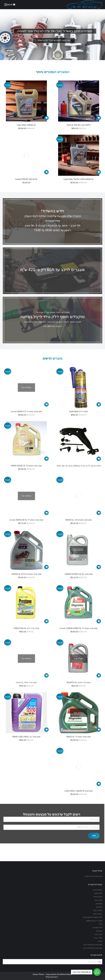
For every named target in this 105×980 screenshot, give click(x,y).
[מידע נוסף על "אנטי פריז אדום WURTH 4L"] (99, 675)
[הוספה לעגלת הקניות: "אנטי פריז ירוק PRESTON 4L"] (46, 621)
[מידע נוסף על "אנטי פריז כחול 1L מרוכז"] (46, 675)
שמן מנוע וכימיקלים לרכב (93, 948)
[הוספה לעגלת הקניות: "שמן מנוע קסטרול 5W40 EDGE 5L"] (46, 459)
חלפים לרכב (98, 890)
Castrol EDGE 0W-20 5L (26, 179)
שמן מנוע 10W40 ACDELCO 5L (79, 574)
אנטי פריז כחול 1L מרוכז (26, 682)
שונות (100, 941)
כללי (101, 924)
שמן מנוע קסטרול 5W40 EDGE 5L (26, 466)
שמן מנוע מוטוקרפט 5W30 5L (79, 520)
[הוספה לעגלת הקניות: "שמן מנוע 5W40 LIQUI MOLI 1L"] (46, 730)
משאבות (99, 904)
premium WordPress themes (61, 974)
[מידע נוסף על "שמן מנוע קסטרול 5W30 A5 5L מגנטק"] (46, 513)
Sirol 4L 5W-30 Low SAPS (79, 125)
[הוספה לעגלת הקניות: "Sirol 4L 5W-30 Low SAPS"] (99, 118)
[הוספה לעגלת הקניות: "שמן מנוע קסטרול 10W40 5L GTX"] (46, 567)
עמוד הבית (98, 938)
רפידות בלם (98, 914)
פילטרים (99, 907)
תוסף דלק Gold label (79, 411)
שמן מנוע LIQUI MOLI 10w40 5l (79, 791)
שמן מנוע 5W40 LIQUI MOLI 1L (26, 737)
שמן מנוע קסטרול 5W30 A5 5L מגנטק (26, 520)
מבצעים (99, 931)
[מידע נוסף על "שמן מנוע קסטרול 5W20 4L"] (99, 730)
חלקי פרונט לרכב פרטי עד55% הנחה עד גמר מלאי (79, 466)
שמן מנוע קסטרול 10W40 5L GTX (26, 574)
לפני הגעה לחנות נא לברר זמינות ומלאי (54, 40)
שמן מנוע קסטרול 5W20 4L (79, 737)
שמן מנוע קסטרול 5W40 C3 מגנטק (26, 411)
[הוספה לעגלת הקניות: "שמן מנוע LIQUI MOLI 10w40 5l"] (99, 784)
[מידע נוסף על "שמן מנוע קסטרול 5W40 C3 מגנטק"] (46, 404)
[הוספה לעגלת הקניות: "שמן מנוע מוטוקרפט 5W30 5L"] (99, 513)
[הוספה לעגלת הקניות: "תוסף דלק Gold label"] (99, 404)
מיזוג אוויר (98, 934)
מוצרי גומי (98, 900)
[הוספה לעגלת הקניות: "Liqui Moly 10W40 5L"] (46, 118)
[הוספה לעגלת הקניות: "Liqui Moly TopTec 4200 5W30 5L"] (99, 172)
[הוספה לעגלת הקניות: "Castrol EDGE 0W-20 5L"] (46, 172)
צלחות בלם (98, 910)
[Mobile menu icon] (6, 5)
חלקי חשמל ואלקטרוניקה (92, 917)
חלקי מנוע (98, 893)
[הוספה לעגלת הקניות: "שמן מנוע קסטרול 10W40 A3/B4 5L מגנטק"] (99, 621)
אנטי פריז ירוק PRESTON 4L (26, 628)
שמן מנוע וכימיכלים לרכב (93, 945)
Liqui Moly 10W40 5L (26, 125)
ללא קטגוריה (97, 928)
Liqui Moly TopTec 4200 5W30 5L (79, 179)
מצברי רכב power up (94, 921)
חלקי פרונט (98, 897)
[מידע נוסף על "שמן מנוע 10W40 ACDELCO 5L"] (99, 567)
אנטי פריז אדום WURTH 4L (79, 682)
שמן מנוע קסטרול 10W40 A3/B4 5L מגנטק (79, 628)
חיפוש (99, 962)
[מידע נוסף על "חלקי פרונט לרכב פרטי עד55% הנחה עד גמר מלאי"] (99, 459)
